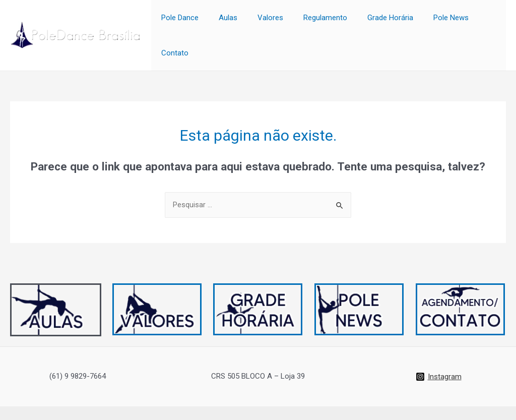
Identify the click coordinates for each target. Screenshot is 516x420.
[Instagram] (439, 350)
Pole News (438, 22)
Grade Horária (383, 22)
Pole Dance (192, 22)
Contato (485, 22)
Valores (273, 22)
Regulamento (323, 22)
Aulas (236, 22)
